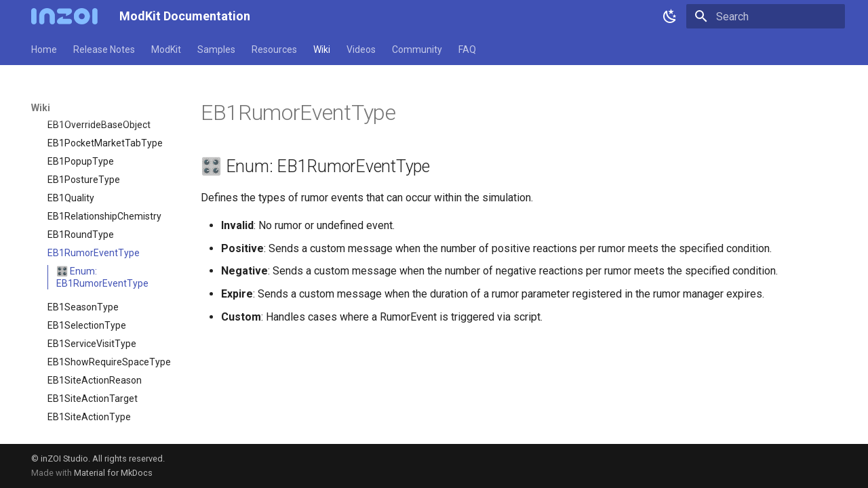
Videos (361, 49)
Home (44, 49)
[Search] (766, 16)
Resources (274, 49)
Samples (216, 49)
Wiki (322, 49)
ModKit (166, 49)
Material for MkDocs (113, 473)
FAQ (467, 49)
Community (417, 49)
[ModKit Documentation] (64, 16)
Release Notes (104, 49)
